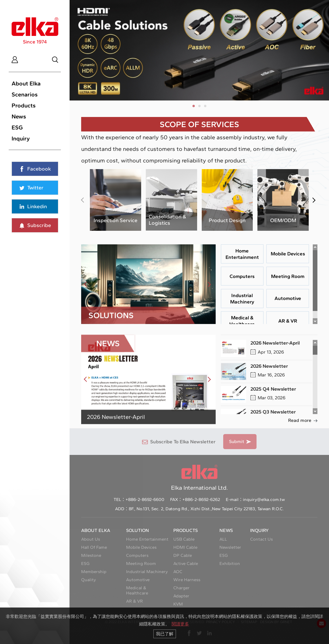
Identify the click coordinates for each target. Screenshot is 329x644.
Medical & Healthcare (137, 590)
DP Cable (183, 555)
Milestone (91, 555)
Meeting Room (141, 563)
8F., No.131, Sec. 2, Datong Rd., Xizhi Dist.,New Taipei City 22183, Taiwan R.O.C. (206, 509)
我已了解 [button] (165, 634)
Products (24, 105)
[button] (194, 106)
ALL (223, 539)
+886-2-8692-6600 (145, 500)
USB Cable (184, 539)
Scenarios (25, 94)
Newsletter (230, 547)
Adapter (181, 596)
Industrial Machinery (147, 572)
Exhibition (230, 563)
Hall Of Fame (94, 547)
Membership (94, 572)
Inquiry (21, 138)
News (19, 116)
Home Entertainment (147, 539)
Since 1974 (35, 31)
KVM (178, 604)
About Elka (26, 83)
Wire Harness (187, 580)
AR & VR (134, 601)
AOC (178, 572)
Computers (137, 555)
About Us (91, 539)
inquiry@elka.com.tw (264, 500)
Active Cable (186, 563)
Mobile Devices (141, 547)
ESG (17, 127)
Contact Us (261, 539)
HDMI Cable (185, 547)
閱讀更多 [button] (180, 624)
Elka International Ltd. (199, 478)
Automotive (138, 580)
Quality (89, 580)
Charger (181, 588)
